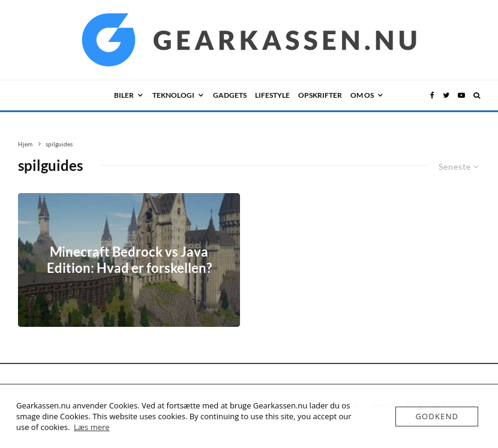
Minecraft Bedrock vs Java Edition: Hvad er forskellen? (129, 260)
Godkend (437, 416)
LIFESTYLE (272, 95)
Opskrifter (320, 95)
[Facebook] (432, 95)
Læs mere (92, 427)
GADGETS (230, 95)
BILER (124, 95)
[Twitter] (446, 95)
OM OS (362, 95)
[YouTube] (461, 95)
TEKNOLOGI (173, 95)
